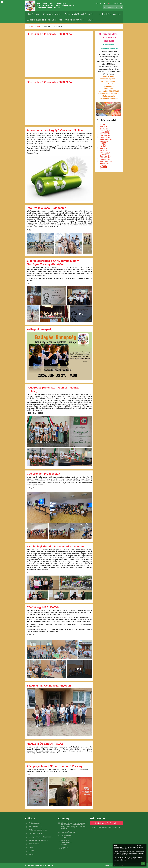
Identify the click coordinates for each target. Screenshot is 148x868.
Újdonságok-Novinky (53, 27)
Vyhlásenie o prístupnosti (38, 830)
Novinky (32, 854)
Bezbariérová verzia (34, 865)
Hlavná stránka (34, 27)
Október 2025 (105, 138)
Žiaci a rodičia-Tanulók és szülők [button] (80, 14)
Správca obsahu (35, 823)
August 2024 (104, 163)
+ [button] (97, 4)
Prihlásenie (117, 4)
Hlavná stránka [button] (33, 14)
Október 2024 (105, 160)
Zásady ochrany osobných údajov (41, 837)
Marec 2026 (104, 128)
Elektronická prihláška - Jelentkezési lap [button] (45, 20)
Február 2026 (105, 130)
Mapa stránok (34, 844)
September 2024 (106, 162)
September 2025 (106, 139)
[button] (109, 4)
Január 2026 (104, 132)
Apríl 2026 (103, 127)
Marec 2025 (104, 150)
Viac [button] (91, 20)
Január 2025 (104, 154)
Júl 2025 (103, 143)
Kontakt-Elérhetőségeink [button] (110, 14)
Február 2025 (105, 152)
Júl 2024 (103, 165)
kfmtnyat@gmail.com (69, 832)
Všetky (102, 169)
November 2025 (106, 136)
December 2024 (106, 156)
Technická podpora (35, 826)
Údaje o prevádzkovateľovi (38, 840)
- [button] (101, 4)
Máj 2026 (103, 125)
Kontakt (31, 851)
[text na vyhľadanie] (113, 7)
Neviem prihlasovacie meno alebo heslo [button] (106, 827)
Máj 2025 (103, 147)
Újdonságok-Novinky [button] (52, 14)
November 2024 (106, 158)
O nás (31, 847)
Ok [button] (143, 863)
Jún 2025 (103, 145)
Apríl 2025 (103, 149)
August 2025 (104, 141)
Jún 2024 (103, 167)
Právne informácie (35, 833)
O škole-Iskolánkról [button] (75, 20)
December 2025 (106, 134)
